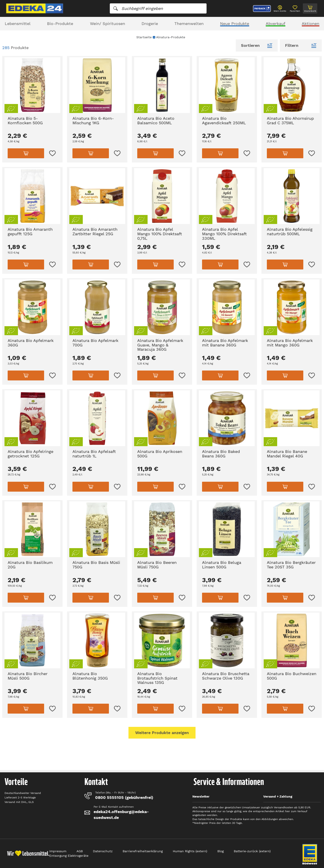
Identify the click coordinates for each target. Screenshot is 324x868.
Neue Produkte (235, 24)
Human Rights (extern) (190, 851)
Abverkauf (276, 24)
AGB (80, 851)
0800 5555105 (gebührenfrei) (124, 797)
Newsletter (201, 796)
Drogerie (150, 24)
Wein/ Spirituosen (108, 24)
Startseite (144, 37)
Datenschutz (103, 851)
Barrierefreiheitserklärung (143, 851)
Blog (220, 851)
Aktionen (310, 24)
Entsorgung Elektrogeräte (69, 856)
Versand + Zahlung (278, 796)
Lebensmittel (18, 24)
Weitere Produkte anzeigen (162, 733)
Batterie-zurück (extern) (252, 851)
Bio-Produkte (60, 24)
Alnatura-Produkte (171, 37)
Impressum (58, 851)
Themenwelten (189, 24)
